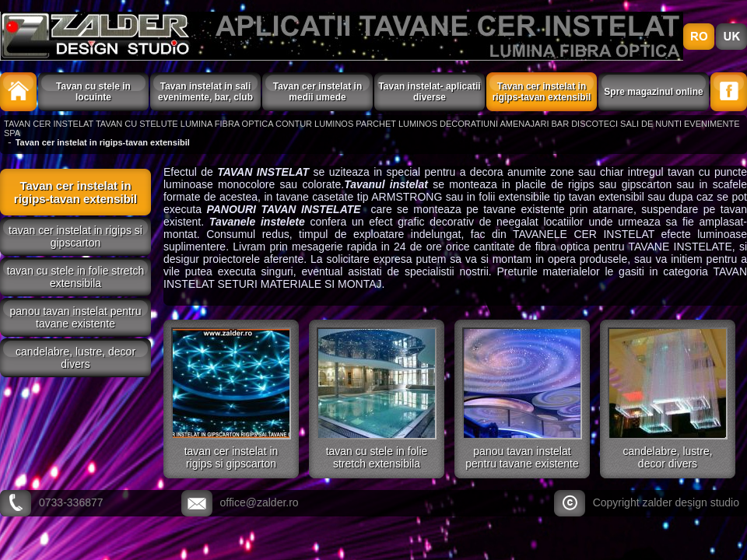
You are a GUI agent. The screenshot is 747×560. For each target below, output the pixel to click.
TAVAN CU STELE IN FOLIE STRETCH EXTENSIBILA (76, 277)
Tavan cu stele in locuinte (93, 92)
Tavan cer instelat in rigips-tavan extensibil (542, 92)
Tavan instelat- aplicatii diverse (429, 92)
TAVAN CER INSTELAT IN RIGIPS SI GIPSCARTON (75, 236)
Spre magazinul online (653, 92)
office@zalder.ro (260, 502)
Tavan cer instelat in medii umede (318, 92)
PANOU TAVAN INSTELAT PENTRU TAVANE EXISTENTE (76, 317)
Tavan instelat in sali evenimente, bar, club (205, 92)
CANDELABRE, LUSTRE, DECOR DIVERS (75, 358)
